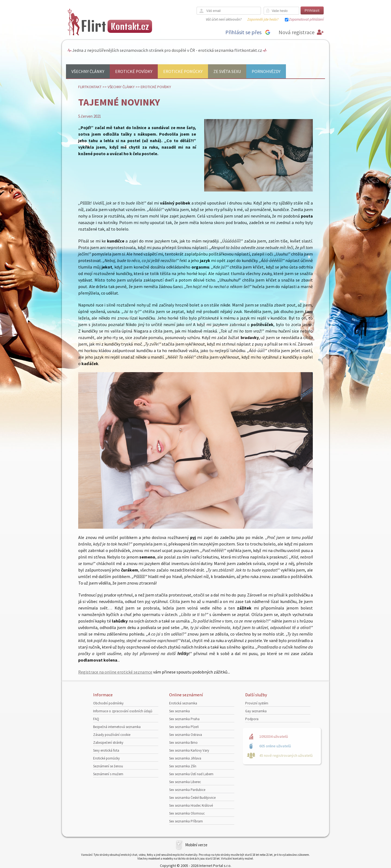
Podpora (252, 719)
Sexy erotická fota (106, 750)
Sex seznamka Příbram (186, 821)
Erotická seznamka (183, 703)
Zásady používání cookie (112, 735)
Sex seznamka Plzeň (184, 727)
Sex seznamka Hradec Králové (191, 805)
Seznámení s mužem (108, 774)
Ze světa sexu (227, 71)
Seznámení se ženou (108, 766)
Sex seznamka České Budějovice (192, 798)
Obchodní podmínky (108, 703)
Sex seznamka (179, 711)
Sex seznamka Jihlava (185, 758)
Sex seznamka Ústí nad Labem (191, 774)
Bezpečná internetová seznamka (117, 727)
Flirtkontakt (90, 87)
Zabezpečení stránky (108, 743)
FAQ (96, 719)
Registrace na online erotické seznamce (115, 672)
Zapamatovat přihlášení (306, 19)
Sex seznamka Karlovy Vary (189, 750)
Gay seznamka (256, 711)
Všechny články (88, 71)
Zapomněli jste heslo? (263, 19)
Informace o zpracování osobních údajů (123, 711)
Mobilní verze (196, 845)
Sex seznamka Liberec (185, 782)
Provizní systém (257, 703)
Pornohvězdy (266, 71)
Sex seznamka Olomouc (187, 813)
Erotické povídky (134, 71)
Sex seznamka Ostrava (186, 735)
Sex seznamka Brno (183, 743)
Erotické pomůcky (183, 71)
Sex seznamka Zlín (183, 766)
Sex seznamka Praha (184, 719)
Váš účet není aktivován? (224, 19)
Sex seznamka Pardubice (187, 790)
